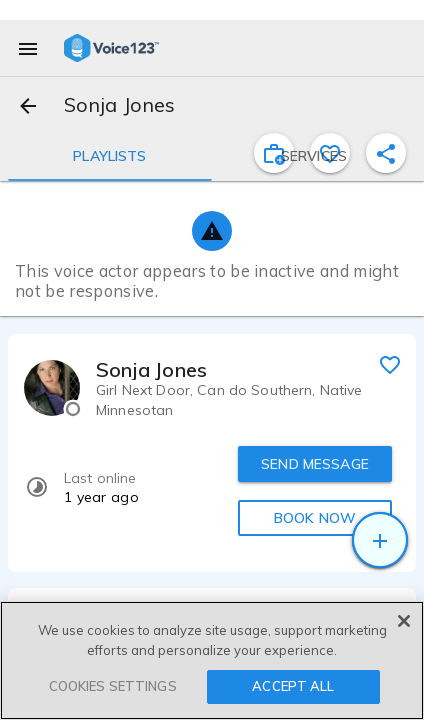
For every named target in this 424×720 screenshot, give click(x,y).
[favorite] (390, 364)
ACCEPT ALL (293, 686)
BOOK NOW (315, 518)
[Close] (404, 621)
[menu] (28, 48)
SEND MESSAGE (315, 464)
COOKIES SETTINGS (113, 686)
